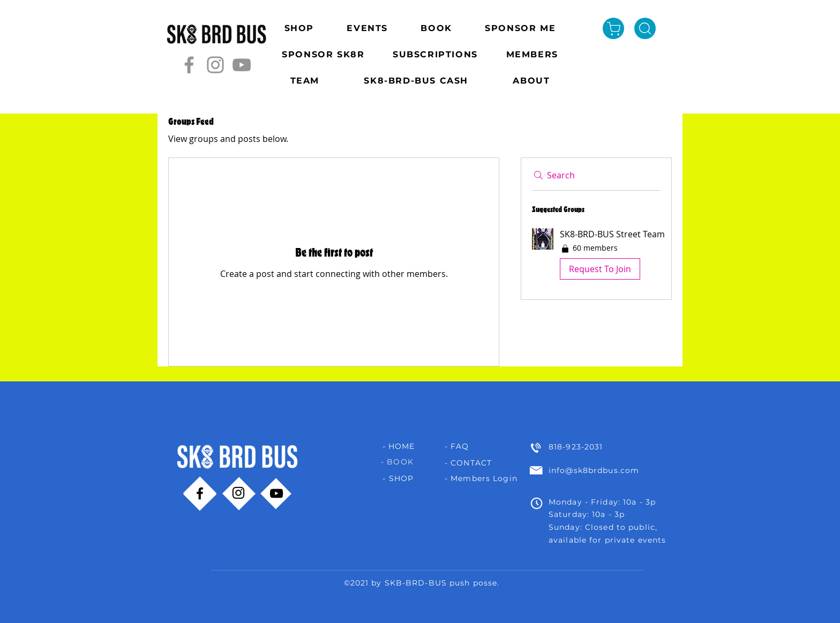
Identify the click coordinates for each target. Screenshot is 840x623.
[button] (596, 256)
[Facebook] (189, 65)
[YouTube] (242, 65)
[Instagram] (215, 65)
